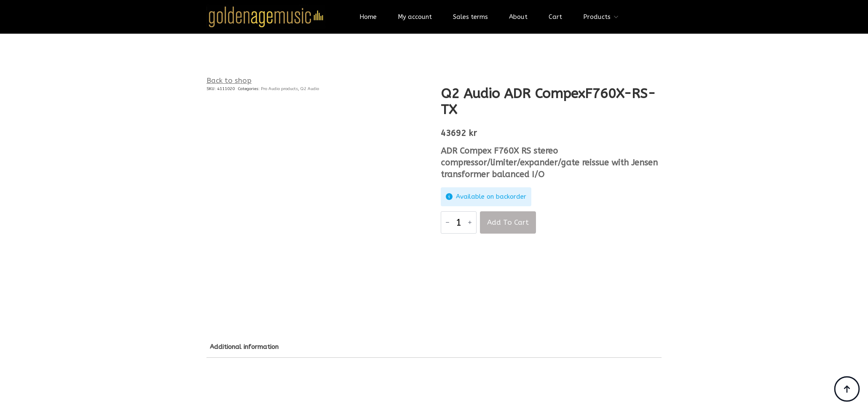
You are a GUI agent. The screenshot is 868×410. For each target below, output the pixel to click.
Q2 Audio (310, 89)
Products (597, 17)
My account (415, 17)
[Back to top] (847, 389)
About (518, 17)
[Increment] (470, 222)
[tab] (244, 347)
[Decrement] (447, 222)
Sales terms (470, 17)
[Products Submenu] (619, 17)
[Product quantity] (459, 222)
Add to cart (508, 222)
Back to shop (229, 80)
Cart (555, 17)
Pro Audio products (279, 89)
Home (368, 17)
